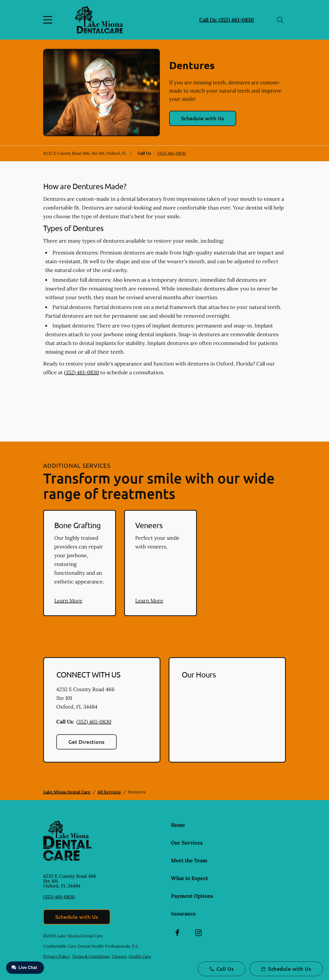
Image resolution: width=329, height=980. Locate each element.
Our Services (187, 843)
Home (178, 825)
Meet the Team (189, 860)
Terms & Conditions (91, 956)
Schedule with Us (203, 118)
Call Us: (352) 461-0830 (227, 20)
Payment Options (192, 896)
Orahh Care (140, 956)
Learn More (68, 601)
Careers (119, 956)
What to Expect (189, 878)
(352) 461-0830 (172, 153)
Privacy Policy (57, 956)
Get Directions (86, 742)
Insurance (183, 914)
